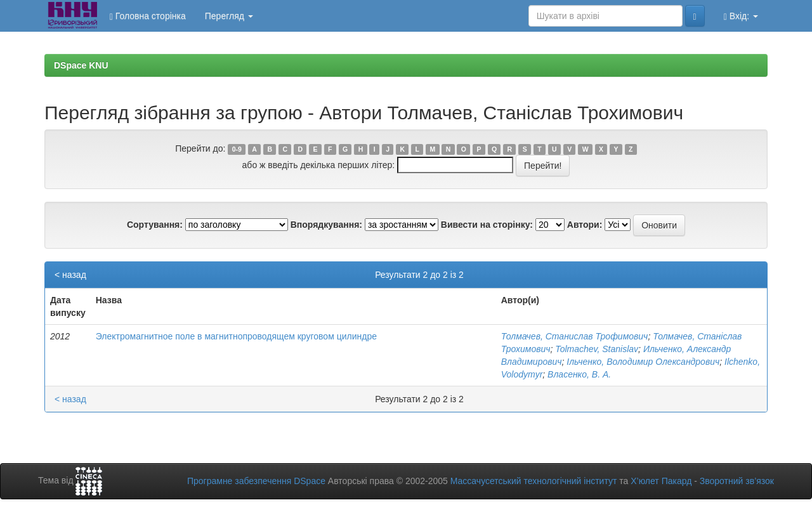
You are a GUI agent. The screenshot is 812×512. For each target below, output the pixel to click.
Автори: (585, 225)
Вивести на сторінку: (487, 225)
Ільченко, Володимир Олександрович (643, 362)
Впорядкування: (326, 225)
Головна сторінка (148, 16)
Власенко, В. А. (579, 374)
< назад (70, 275)
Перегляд (229, 16)
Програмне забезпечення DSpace (256, 481)
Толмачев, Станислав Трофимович (575, 336)
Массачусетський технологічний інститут (534, 481)
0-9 (237, 149)
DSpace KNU (81, 65)
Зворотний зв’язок (737, 481)
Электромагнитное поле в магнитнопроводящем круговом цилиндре (236, 336)
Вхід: (741, 16)
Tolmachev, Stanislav (597, 349)
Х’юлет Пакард (661, 481)
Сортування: (155, 225)
